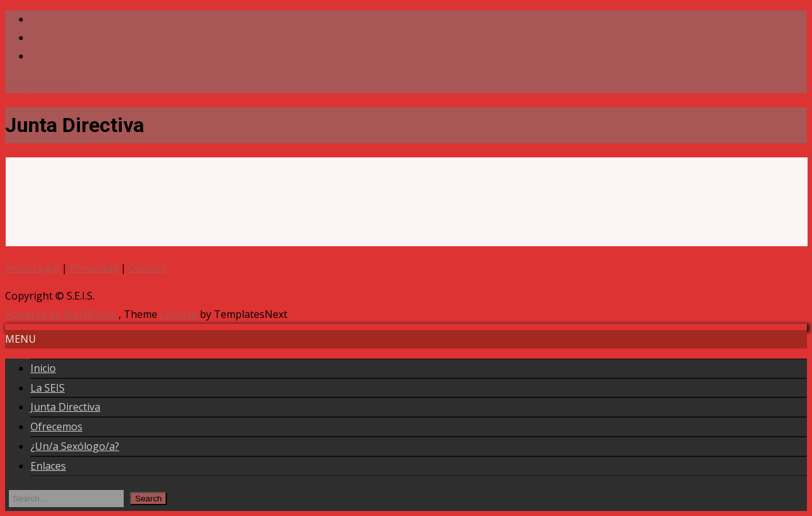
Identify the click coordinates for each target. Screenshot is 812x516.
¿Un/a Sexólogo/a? (75, 446)
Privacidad (94, 268)
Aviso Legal (32, 268)
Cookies (148, 268)
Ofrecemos (56, 427)
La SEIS (48, 388)
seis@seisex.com (44, 84)
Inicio (43, 368)
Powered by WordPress (62, 314)
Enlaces (48, 466)
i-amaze (180, 314)
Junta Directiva (65, 407)
